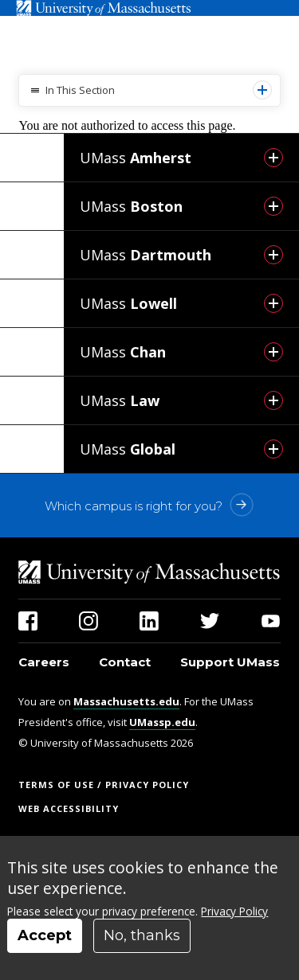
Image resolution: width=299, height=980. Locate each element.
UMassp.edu (162, 722)
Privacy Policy (234, 911)
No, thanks (142, 935)
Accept (45, 935)
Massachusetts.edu (126, 701)
